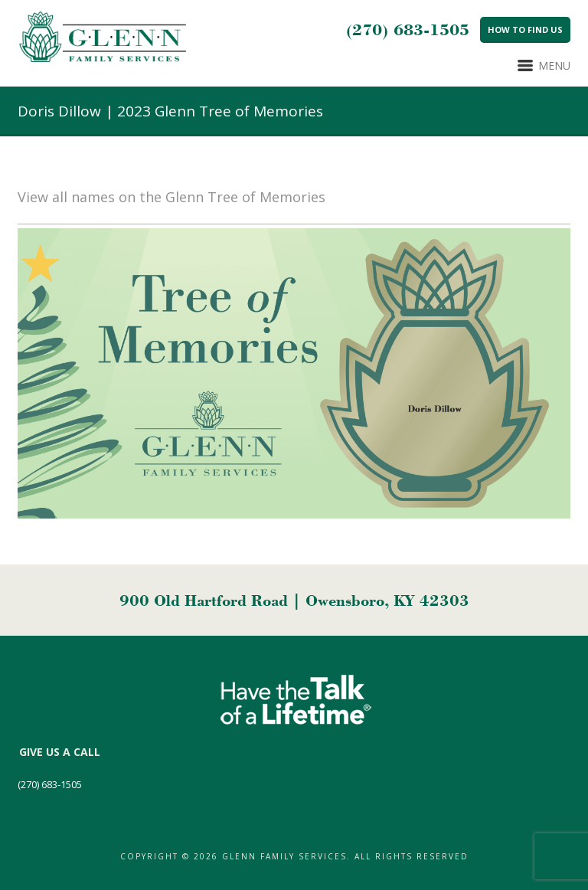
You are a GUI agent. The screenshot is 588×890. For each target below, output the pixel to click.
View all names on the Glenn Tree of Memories (171, 197)
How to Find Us (525, 29)
